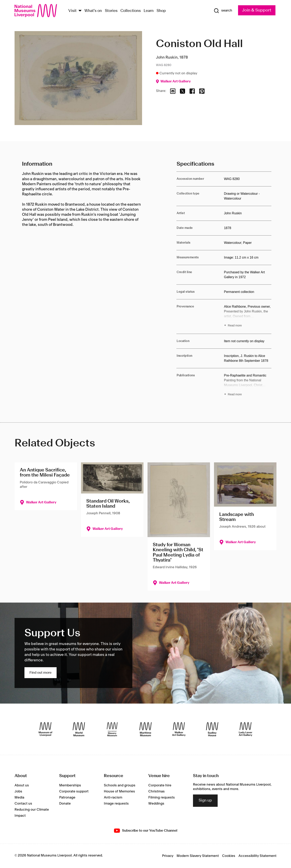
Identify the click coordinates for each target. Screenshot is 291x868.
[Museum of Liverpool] (45, 729)
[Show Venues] (80, 11)
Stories (111, 11)
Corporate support (74, 791)
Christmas (157, 791)
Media (19, 798)
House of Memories (119, 791)
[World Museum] (79, 729)
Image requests (116, 804)
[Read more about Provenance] (248, 317)
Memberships (70, 785)
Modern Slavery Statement (198, 856)
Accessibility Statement (257, 856)
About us (22, 785)
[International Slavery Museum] (112, 729)
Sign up (205, 801)
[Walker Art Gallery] (179, 729)
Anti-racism (113, 798)
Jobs (18, 791)
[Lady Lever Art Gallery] (246, 729)
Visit (72, 11)
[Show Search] (223, 11)
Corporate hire (160, 785)
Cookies (229, 856)
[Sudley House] (212, 729)
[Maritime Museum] (145, 729)
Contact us (23, 804)
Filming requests (162, 798)
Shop (161, 11)
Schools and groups (120, 785)
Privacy (168, 856)
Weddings (156, 804)
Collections (131, 11)
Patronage (67, 798)
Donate (65, 804)
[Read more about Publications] (248, 385)
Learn (149, 11)
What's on (93, 11)
